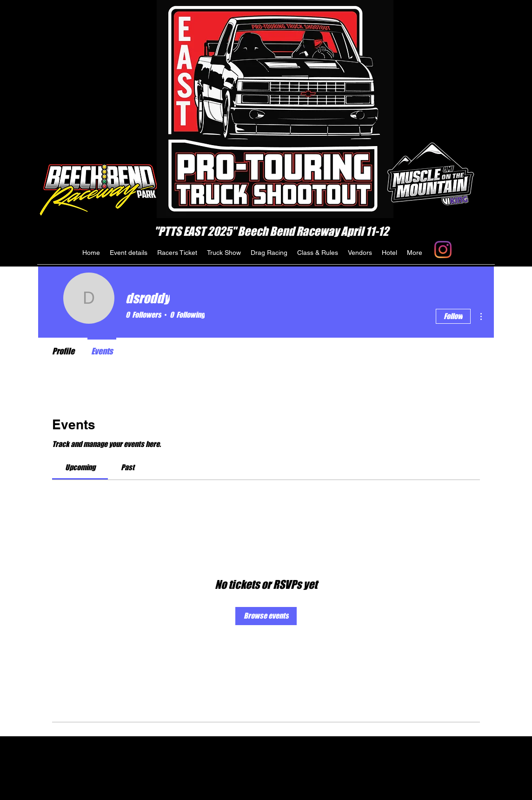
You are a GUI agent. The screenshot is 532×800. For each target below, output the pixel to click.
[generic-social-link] (443, 250)
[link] (80, 467)
